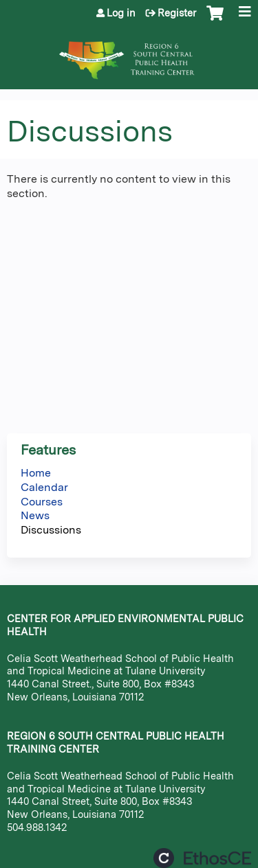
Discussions (51, 530)
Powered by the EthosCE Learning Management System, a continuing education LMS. (202, 858)
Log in (121, 13)
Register (177, 13)
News (35, 515)
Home (36, 473)
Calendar (44, 487)
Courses (42, 502)
